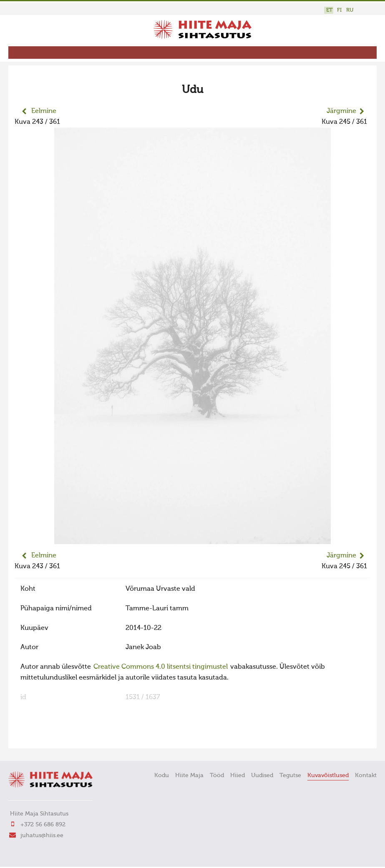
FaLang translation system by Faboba (44, 737)
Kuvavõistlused (328, 775)
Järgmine (341, 111)
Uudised (262, 775)
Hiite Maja (189, 775)
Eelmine (44, 111)
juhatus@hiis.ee (42, 835)
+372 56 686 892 (43, 825)
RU (350, 10)
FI (339, 10)
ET (329, 10)
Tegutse (290, 775)
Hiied (238, 775)
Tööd (217, 775)
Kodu (162, 775)
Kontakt (366, 775)
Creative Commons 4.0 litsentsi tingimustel (161, 667)
